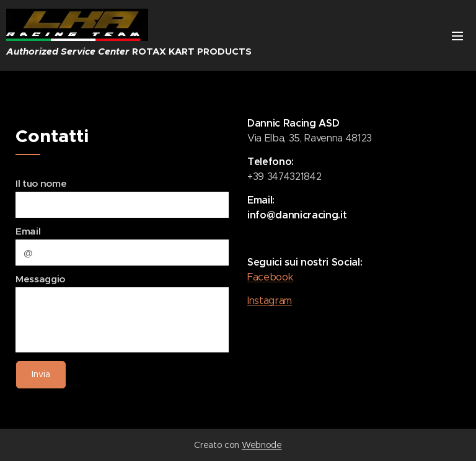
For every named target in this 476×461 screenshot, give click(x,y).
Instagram (270, 301)
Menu (457, 36)
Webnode (262, 445)
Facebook (270, 277)
